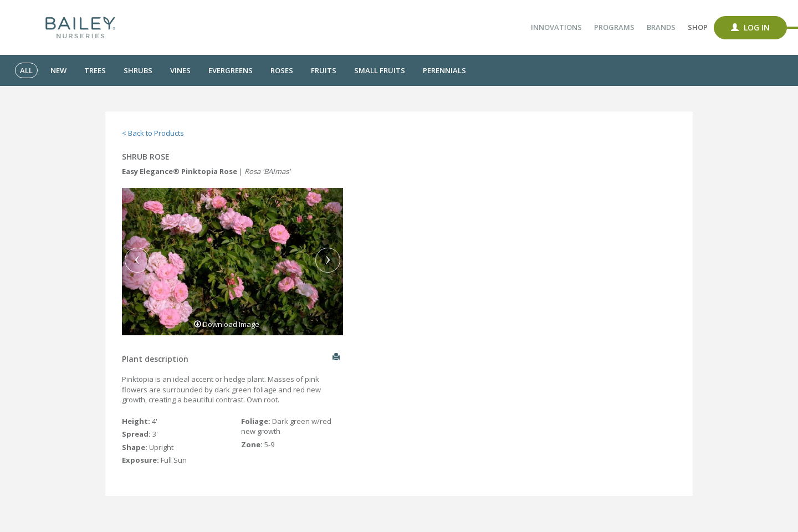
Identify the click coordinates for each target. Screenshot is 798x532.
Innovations (556, 27)
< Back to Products (153, 133)
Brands (661, 27)
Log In (750, 27)
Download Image (227, 324)
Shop (698, 27)
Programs (614, 27)
